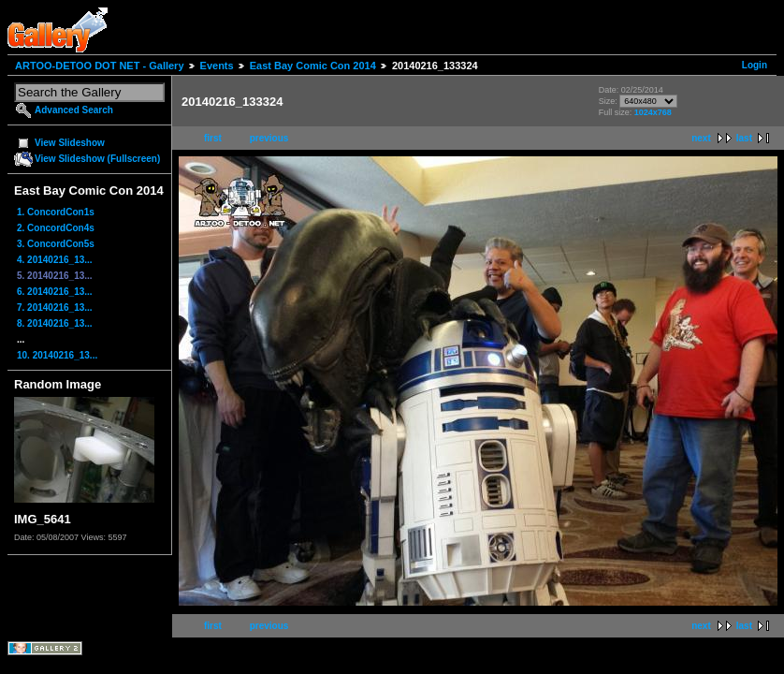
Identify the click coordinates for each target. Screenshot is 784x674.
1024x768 (653, 112)
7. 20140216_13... (55, 308)
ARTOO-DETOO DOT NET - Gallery (100, 66)
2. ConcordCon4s (56, 228)
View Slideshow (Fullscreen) (97, 159)
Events (217, 66)
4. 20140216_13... (55, 260)
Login (755, 65)
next (701, 138)
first (213, 138)
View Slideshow (70, 143)
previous (269, 138)
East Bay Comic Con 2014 (313, 66)
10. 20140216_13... (57, 355)
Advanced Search (74, 110)
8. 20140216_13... (55, 323)
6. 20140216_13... (55, 292)
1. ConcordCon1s (56, 212)
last (744, 138)
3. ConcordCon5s (56, 244)
